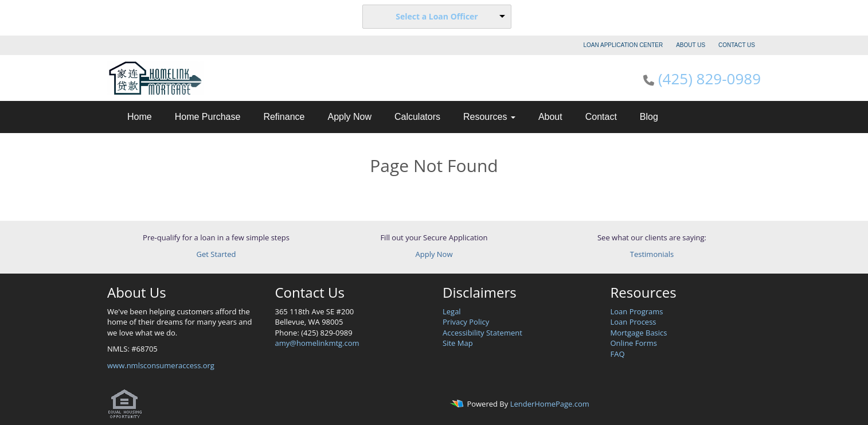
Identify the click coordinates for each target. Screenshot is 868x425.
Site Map (458, 343)
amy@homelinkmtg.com (317, 343)
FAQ (618, 354)
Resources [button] (489, 117)
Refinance (284, 117)
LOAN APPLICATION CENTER (623, 45)
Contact (601, 117)
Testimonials (652, 254)
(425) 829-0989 (709, 79)
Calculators (417, 117)
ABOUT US (691, 45)
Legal (452, 311)
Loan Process (634, 322)
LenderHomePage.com (550, 404)
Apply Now (349, 117)
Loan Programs (637, 311)
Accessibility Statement (482, 333)
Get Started (216, 254)
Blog (649, 117)
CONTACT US (737, 45)
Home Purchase (208, 117)
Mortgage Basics (639, 333)
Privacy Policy (466, 322)
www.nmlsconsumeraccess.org (161, 365)
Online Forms (634, 343)
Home (140, 117)
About (550, 117)
